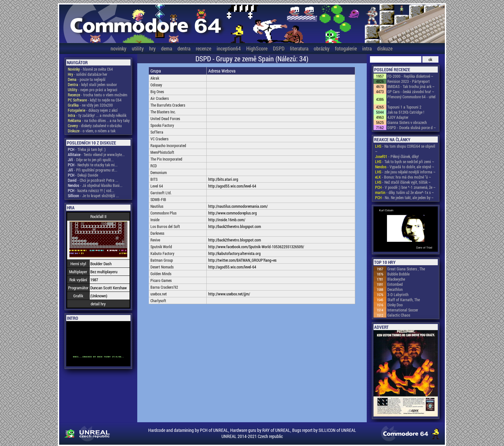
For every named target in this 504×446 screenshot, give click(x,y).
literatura (299, 48)
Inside (155, 220)
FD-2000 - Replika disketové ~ (410, 76)
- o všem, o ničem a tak (92, 131)
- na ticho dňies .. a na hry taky (99, 120)
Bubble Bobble (398, 274)
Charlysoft (158, 301)
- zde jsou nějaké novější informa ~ (405, 172)
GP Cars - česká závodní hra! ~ (411, 92)
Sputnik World (161, 247)
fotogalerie (346, 48)
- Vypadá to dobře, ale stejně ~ (405, 167)
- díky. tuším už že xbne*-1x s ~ (405, 192)
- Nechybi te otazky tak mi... (93, 165)
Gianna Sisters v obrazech (407, 122)
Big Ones (157, 92)
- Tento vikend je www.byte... (96, 154)
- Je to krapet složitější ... (93, 196)
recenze (203, 48)
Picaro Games (161, 280)
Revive (155, 240)
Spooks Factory (162, 125)
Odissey (156, 85)
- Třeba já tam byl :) (87, 149)
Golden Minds (161, 274)
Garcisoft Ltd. (161, 193)
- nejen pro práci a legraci (93, 90)
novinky (118, 48)
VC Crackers (159, 139)
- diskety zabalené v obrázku (95, 126)
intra (367, 48)
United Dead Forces (165, 118)
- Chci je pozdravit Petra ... (93, 180)
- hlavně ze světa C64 (90, 69)
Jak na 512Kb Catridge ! (406, 112)
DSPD (279, 48)
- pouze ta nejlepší (87, 79)
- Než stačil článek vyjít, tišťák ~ (403, 182)
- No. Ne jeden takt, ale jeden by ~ (404, 197)
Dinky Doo (395, 305)
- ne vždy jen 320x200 (90, 105)
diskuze (385, 48)
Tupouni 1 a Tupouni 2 (404, 107)
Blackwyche (396, 279)
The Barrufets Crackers (168, 105)
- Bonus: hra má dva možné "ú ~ (403, 177)
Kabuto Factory (162, 253)
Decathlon (395, 289)
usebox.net (159, 294)
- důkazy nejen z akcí (93, 110)
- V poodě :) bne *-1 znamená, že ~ (405, 187)
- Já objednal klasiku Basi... (95, 185)
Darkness (157, 233)
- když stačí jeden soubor (92, 84)
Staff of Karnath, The (404, 300)
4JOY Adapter (398, 117)
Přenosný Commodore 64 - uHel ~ (411, 99)
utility (138, 48)
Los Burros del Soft (165, 226)
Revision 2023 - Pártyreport (409, 81)
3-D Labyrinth (398, 294)
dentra (184, 48)
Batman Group (162, 260)
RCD (154, 166)
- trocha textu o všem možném (98, 95)
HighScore (257, 48)
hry (152, 48)
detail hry (98, 304)
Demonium (159, 172)
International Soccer (403, 310)
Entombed (395, 284)
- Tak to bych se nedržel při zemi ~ (405, 162)
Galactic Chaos (399, 315)
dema (166, 48)
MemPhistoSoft (162, 152)
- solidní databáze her (88, 74)
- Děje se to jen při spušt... (91, 160)
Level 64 (157, 186)
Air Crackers (160, 98)
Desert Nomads (162, 267)
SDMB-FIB (158, 199)
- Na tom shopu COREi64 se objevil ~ (405, 149)
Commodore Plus (163, 213)
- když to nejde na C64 (95, 100)
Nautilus (157, 206)
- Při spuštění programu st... (93, 170)
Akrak (155, 78)
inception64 (229, 48)
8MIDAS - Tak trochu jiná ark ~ (411, 86)
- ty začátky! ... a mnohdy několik (97, 115)
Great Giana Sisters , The (406, 269)
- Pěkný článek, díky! (397, 156)
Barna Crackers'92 (164, 287)
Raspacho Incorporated (168, 145)
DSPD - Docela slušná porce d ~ (412, 127)
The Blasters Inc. (163, 112)
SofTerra (157, 132)
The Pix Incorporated (166, 159)
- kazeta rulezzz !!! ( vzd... (91, 190)
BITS (154, 179)
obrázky (322, 48)
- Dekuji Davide (83, 175)
